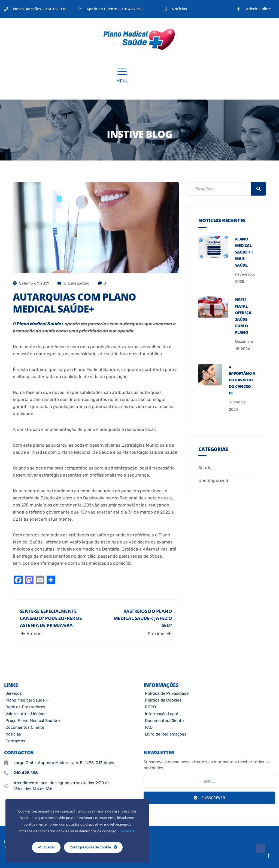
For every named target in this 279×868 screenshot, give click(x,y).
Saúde (205, 468)
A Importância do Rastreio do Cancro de (242, 380)
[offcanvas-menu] (122, 72)
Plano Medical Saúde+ (40, 324)
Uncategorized (77, 283)
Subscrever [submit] (209, 798)
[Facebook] (233, 9)
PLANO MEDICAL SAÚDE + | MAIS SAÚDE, (244, 252)
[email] (209, 781)
